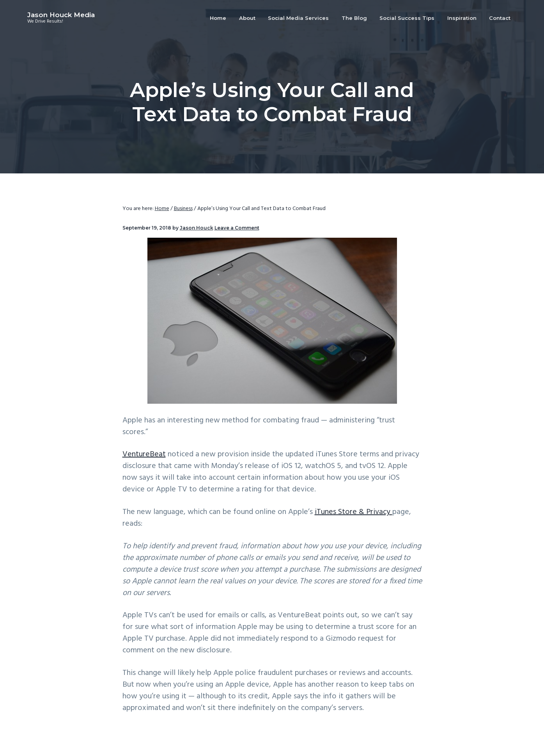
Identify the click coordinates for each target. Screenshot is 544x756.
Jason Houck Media (61, 15)
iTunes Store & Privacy (354, 512)
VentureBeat (144, 454)
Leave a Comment (237, 228)
